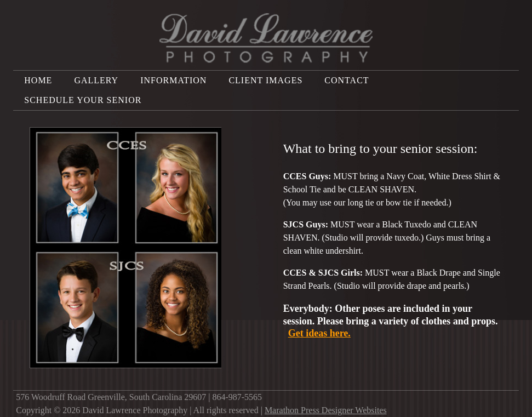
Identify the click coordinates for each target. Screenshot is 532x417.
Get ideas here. (319, 333)
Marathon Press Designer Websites (326, 410)
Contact (347, 80)
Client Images (265, 80)
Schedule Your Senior (83, 100)
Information (173, 80)
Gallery (96, 80)
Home (38, 80)
